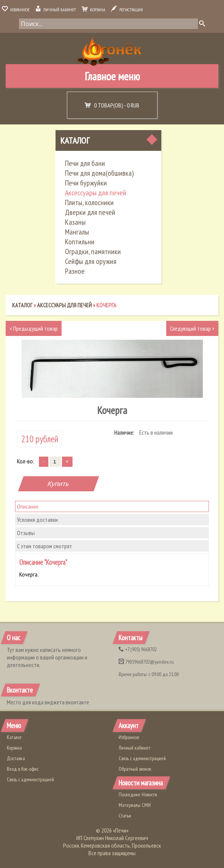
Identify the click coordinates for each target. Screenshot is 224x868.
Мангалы (77, 232)
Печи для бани (85, 163)
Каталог (75, 140)
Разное (75, 271)
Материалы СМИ (135, 805)
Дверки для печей (90, 212)
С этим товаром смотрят (45, 546)
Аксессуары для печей (96, 193)
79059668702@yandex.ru (146, 662)
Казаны (75, 222)
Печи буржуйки (86, 183)
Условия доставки (37, 520)
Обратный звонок (135, 769)
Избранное (16, 10)
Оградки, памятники (93, 252)
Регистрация (127, 10)
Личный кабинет (56, 10)
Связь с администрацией (30, 779)
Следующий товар (192, 328)
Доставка (16, 758)
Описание (28, 506)
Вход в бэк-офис (23, 769)
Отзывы (26, 533)
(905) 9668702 (138, 649)
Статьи (125, 816)
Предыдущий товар (34, 328)
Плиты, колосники (89, 202)
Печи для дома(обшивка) (99, 173)
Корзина (93, 10)
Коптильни (80, 242)
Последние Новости (138, 794)
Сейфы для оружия (91, 261)
